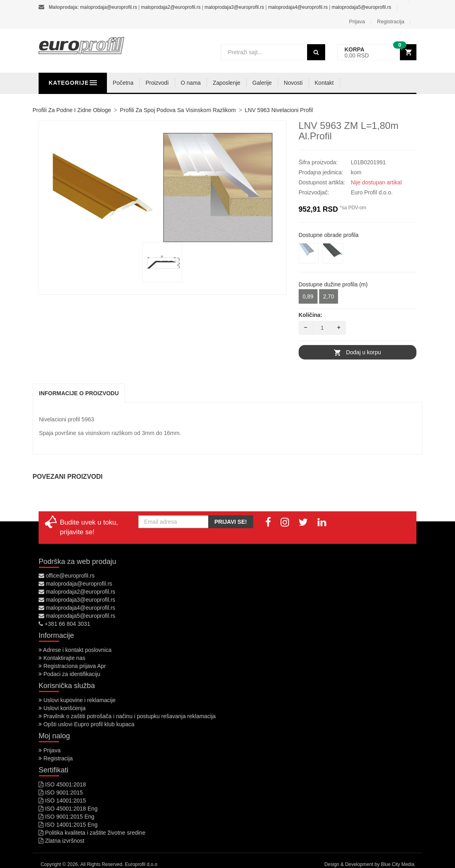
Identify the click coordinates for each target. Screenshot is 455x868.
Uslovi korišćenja (62, 708)
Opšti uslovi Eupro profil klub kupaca (86, 724)
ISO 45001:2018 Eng (68, 809)
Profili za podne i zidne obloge (72, 110)
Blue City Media (398, 864)
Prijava (357, 21)
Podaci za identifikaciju (70, 674)
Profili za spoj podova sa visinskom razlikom (178, 110)
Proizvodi (197, 83)
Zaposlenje (267, 83)
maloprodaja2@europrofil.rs (171, 7)
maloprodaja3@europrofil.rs (234, 7)
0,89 (308, 296)
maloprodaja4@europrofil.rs (298, 7)
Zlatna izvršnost (61, 841)
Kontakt (364, 83)
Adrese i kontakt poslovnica (75, 650)
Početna (163, 83)
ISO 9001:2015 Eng (67, 817)
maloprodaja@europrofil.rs (109, 7)
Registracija (391, 21)
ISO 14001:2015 (62, 801)
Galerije (302, 83)
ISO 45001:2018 (62, 784)
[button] (377, 52)
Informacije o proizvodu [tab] (79, 393)
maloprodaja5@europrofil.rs (361, 7)
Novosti (334, 83)
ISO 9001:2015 (61, 792)
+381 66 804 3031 (64, 624)
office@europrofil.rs (67, 576)
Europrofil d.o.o (141, 864)
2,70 (329, 296)
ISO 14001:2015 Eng (68, 825)
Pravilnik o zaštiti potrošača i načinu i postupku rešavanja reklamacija (127, 716)
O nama (231, 83)
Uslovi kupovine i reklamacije (77, 700)
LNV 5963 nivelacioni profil (279, 110)
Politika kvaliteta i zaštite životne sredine (92, 833)
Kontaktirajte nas (62, 658)
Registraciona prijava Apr (72, 666)
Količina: (311, 315)
